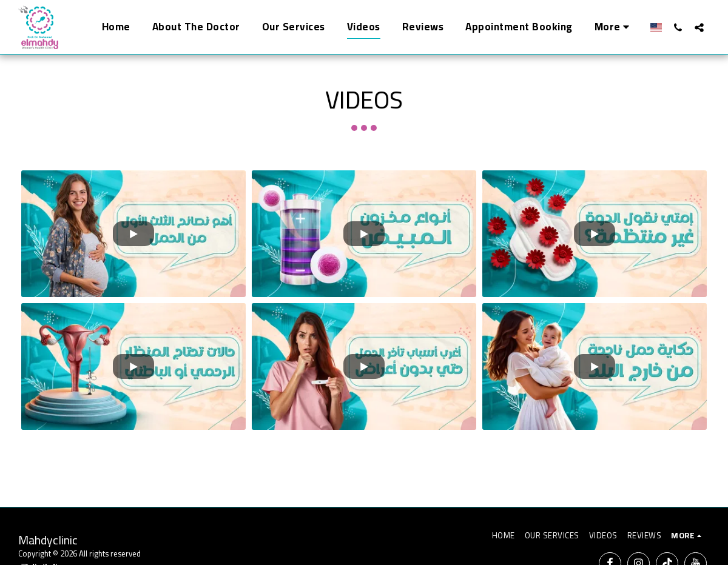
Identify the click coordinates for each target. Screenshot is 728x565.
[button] (678, 27)
